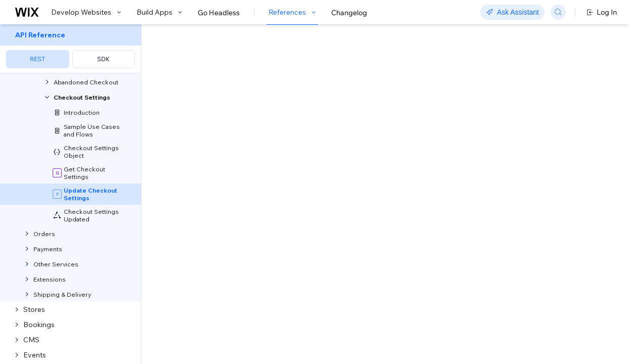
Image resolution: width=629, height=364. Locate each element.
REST (37, 59)
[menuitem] (71, 49)
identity (220, 169)
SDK (103, 59)
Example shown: (464, 108)
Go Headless (219, 13)
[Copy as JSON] (232, 321)
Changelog (349, 13)
